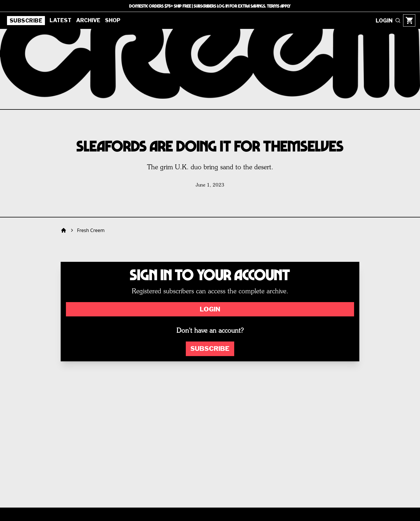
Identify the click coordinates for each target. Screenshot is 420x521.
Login (210, 309)
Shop (113, 20)
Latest (61, 20)
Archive (88, 20)
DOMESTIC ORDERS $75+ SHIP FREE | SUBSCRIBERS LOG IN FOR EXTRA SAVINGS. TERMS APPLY (210, 6)
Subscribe (26, 21)
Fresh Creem (91, 230)
